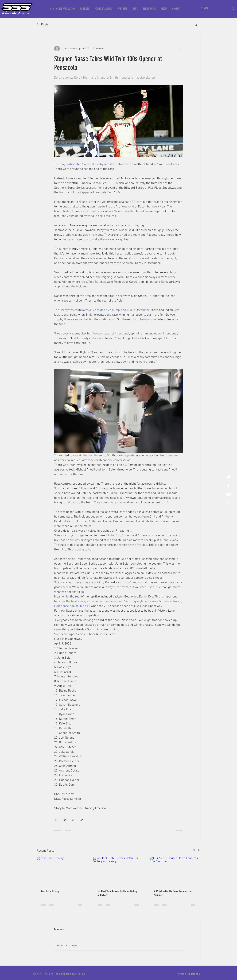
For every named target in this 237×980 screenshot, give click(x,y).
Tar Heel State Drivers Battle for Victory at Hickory (117, 893)
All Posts (43, 25)
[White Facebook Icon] (228, 486)
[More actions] (181, 49)
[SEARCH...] (213, 9)
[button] (196, 25)
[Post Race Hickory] (62, 871)
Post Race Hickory (50, 891)
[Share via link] (81, 820)
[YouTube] (228, 494)
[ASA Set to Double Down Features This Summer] (175, 871)
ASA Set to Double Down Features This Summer (173, 893)
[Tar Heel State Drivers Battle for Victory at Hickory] (118, 871)
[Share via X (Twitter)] (64, 820)
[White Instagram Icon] (228, 503)
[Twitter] (228, 477)
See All (197, 850)
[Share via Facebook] (56, 820)
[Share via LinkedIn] (73, 820)
